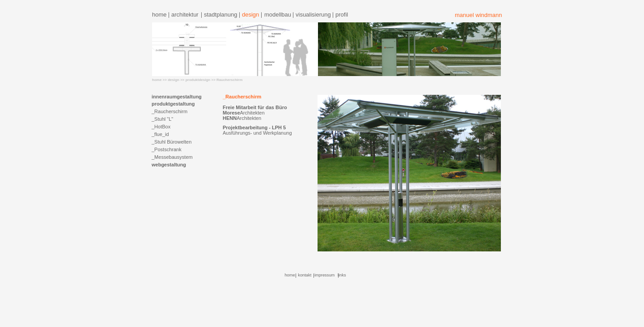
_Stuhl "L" (162, 119)
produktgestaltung (173, 104)
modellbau (278, 15)
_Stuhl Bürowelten (172, 142)
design (250, 15)
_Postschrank (167, 149)
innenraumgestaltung (177, 97)
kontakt (305, 275)
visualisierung (313, 15)
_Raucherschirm (169, 111)
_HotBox (161, 127)
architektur (185, 15)
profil (342, 15)
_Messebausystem (172, 157)
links (342, 275)
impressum (324, 275)
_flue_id (160, 134)
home (159, 15)
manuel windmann (479, 15)
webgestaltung (169, 165)
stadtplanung (220, 15)
